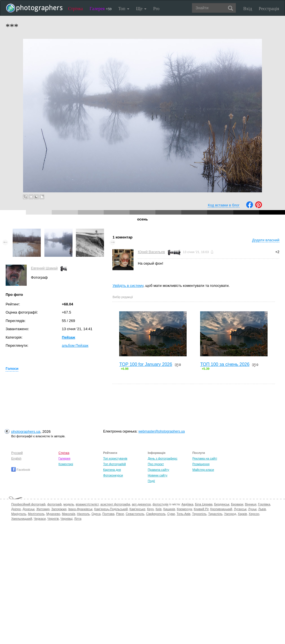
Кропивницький (221, 509)
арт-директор (141, 504)
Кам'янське (138, 509)
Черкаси (40, 519)
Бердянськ (222, 504)
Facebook (21, 470)
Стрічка (75, 9)
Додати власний (266, 240)
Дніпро (16, 509)
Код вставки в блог (224, 205)
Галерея (101, 9)
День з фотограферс (163, 458)
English (16, 458)
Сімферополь (156, 514)
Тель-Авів (183, 514)
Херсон (254, 514)
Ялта (78, 519)
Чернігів (53, 519)
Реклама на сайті (205, 458)
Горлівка (264, 504)
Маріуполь (19, 514)
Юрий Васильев (151, 252)
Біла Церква (204, 504)
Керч (150, 509)
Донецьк (29, 509)
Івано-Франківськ (80, 509)
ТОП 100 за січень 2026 (225, 364)
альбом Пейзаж (75, 345)
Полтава (108, 514)
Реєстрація (269, 9)
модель (69, 504)
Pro (156, 9)
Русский (17, 453)
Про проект (156, 464)
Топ (124, 9)
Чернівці (66, 519)
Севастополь (135, 514)
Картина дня (112, 470)
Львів (262, 509)
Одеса (96, 514)
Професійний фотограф (28, 504)
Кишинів (169, 509)
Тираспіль (215, 514)
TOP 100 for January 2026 (146, 364)
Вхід (248, 9)
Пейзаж (68, 337)
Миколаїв (69, 514)
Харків (242, 514)
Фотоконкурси (113, 475)
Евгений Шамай (44, 268)
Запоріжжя (59, 509)
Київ (158, 509)
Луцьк (252, 509)
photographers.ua (26, 432)
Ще (141, 9)
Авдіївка (187, 504)
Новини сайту (158, 475)
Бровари (237, 504)
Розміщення (201, 464)
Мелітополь (36, 514)
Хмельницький (22, 519)
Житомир (43, 509)
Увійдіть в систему (128, 286)
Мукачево (53, 514)
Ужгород (230, 514)
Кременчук (184, 509)
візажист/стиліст (87, 504)
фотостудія (161, 504)
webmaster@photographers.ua (161, 431)
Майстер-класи (203, 470)
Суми (171, 514)
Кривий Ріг (201, 509)
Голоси (12, 369)
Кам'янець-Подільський (111, 509)
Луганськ (240, 509)
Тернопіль (199, 514)
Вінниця (251, 504)
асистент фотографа (115, 504)
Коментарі (66, 464)
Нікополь (83, 514)
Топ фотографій (115, 464)
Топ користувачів (115, 458)
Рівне (120, 514)
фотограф (54, 504)
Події (151, 481)
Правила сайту (159, 470)
